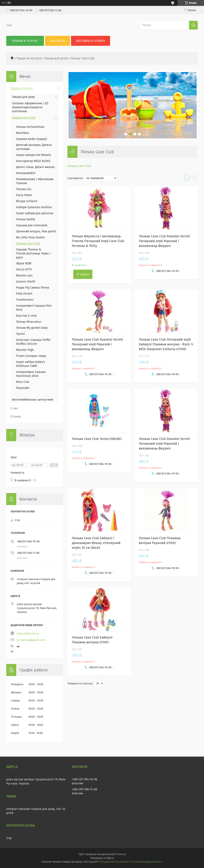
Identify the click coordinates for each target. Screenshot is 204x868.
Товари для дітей (56, 58)
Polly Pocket (24, 294)
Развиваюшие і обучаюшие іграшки (35, 181)
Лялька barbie (26, 219)
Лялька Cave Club (79, 166)
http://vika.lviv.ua (28, 633)
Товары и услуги (25, 41)
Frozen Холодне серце (31, 356)
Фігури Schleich (27, 201)
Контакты (57, 41)
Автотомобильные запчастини (32, 400)
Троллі (21, 334)
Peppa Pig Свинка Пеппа (33, 288)
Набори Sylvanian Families (34, 207)
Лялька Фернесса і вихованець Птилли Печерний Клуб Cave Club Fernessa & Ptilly (98, 241)
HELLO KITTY (24, 270)
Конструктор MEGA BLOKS (33, 161)
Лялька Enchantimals (30, 127)
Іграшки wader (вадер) (32, 139)
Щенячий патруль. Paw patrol (36, 231)
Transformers (25, 300)
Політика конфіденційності (147, 862)
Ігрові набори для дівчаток (35, 213)
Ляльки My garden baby (32, 328)
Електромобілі (26, 173)
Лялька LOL (24, 189)
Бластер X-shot (26, 316)
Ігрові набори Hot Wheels (34, 155)
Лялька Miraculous (29, 322)
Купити (85, 274)
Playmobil (23, 388)
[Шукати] (193, 25)
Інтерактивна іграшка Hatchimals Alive (31, 374)
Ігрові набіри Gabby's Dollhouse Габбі (31, 364)
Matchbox (22, 133)
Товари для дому (23, 97)
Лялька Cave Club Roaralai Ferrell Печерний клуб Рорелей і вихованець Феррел (164, 241)
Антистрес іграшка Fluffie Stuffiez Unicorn (33, 342)
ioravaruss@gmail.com (31, 640)
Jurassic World (25, 282)
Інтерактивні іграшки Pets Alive (34, 308)
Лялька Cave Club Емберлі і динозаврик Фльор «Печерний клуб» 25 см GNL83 (96, 543)
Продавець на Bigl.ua (102, 858)
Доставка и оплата (91, 41)
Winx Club (23, 382)
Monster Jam (24, 276)
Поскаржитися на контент (114, 862)
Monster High (25, 350)
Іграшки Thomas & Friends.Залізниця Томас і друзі (33, 253)
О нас (14, 408)
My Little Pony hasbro (30, 237)
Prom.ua (121, 854)
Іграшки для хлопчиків (32, 225)
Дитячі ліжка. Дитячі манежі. (36, 167)
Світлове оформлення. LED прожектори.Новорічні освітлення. (30, 107)
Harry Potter (24, 195)
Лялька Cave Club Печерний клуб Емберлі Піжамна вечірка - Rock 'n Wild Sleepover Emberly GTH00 (166, 344)
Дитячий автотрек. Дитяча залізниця (34, 147)
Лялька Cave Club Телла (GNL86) (97, 439)
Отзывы (16, 417)
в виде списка (195, 178)
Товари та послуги (29, 58)
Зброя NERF (24, 263)
